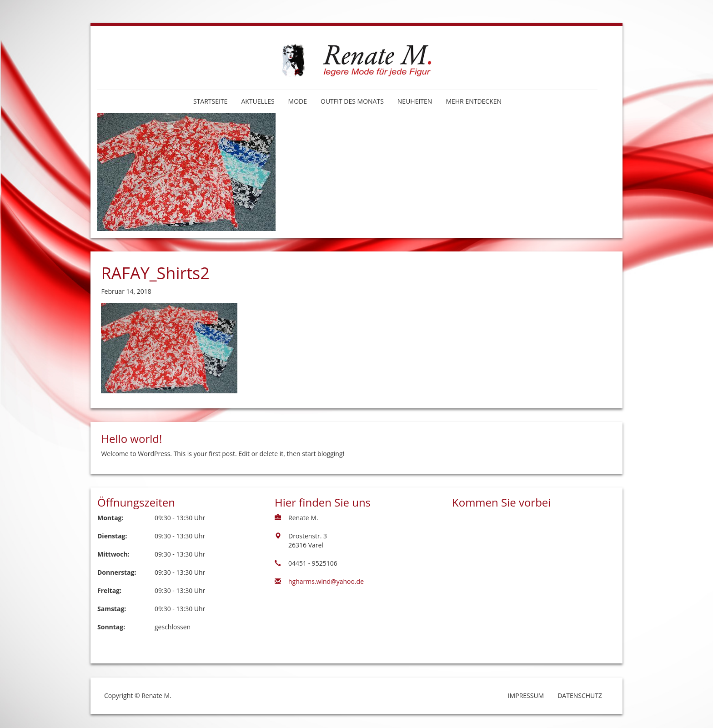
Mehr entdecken (474, 101)
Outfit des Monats (352, 101)
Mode (298, 101)
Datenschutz (580, 695)
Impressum (526, 695)
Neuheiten (415, 101)
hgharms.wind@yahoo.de (326, 581)
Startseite (210, 101)
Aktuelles (258, 101)
